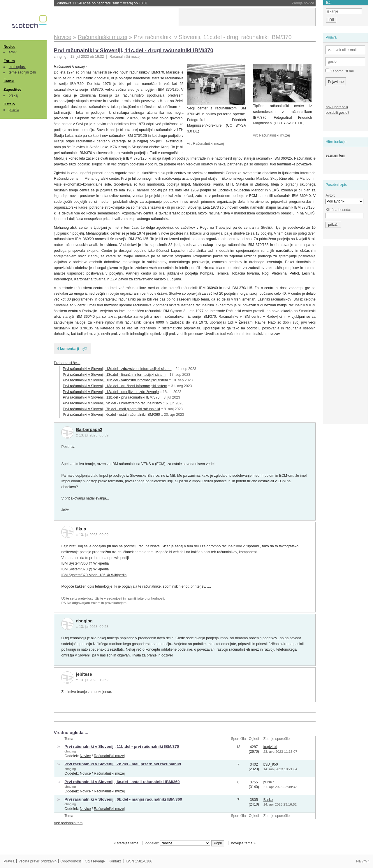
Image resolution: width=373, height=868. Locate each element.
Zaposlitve (12, 90)
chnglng (84, 621)
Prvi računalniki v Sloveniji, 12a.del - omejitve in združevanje (111, 392)
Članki (9, 81)
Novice (9, 47)
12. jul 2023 (80, 57)
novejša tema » (243, 843)
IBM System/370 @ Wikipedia (85, 569)
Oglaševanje (95, 861)
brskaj (14, 95)
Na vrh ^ (363, 861)
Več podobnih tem (68, 823)
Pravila (9, 861)
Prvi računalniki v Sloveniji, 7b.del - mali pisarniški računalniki (111, 409)
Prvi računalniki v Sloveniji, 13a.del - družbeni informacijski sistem (115, 386)
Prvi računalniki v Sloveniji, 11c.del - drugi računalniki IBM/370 (134, 50)
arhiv (13, 52)
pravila (14, 110)
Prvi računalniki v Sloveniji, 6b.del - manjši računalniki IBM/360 (123, 799)
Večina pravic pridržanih (37, 861)
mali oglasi (17, 67)
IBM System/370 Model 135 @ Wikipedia (94, 575)
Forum (9, 61)
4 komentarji (68, 349)
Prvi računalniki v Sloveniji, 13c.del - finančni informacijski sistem (114, 375)
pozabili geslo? (337, 113)
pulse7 (269, 782)
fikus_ (82, 529)
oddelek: (178, 843)
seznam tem (335, 156)
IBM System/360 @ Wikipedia (85, 563)
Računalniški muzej (125, 57)
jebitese (84, 674)
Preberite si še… (67, 363)
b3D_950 (271, 764)
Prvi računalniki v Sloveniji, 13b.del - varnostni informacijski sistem (116, 380)
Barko (268, 800)
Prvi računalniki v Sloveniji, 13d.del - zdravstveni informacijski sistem (117, 369)
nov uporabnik (337, 107)
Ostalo (9, 104)
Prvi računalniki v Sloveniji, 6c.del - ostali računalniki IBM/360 (111, 415)
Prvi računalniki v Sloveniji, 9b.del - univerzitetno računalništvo (112, 403)
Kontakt (115, 861)
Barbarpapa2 (89, 429)
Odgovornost (71, 861)
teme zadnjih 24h (22, 72)
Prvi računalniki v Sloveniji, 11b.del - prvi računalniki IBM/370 (111, 397)
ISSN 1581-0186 (139, 861)
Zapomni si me (340, 71)
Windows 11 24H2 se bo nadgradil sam (102, 3)
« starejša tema (126, 843)
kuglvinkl (270, 747)
